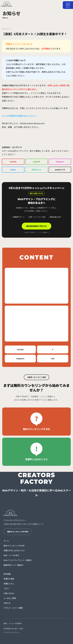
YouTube (13, 162)
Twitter (13, 170)
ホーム (6, 541)
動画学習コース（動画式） (14, 565)
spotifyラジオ (60, 170)
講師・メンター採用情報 (13, 623)
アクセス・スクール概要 (13, 608)
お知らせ (7, 603)
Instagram (60, 162)
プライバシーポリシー (12, 632)
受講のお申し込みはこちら (14, 550)
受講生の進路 (9, 579)
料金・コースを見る (11, 555)
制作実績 (7, 574)
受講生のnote (36, 170)
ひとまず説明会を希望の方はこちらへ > (20, 116)
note (53, 358)
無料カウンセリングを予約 (18, 532)
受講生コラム (9, 584)
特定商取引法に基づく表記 (13, 629)
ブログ (6, 588)
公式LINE (36, 162)
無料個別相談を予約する (36, 226)
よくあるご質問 (10, 598)
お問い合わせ (9, 593)
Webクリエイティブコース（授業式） (18, 560)
